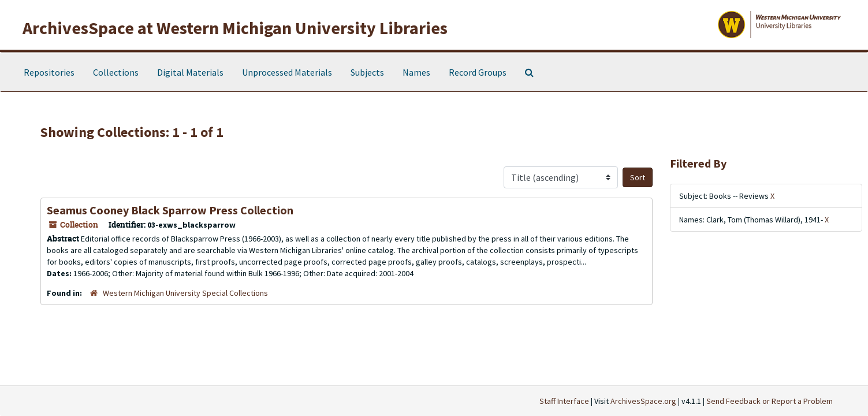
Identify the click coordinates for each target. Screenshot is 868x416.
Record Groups (478, 72)
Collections (116, 72)
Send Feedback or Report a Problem (770, 401)
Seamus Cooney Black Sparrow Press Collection (170, 210)
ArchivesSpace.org (643, 401)
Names (416, 72)
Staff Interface (564, 401)
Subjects (367, 72)
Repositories (49, 72)
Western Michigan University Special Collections (185, 293)
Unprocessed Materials (287, 72)
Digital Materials (190, 72)
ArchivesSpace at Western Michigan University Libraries (235, 28)
